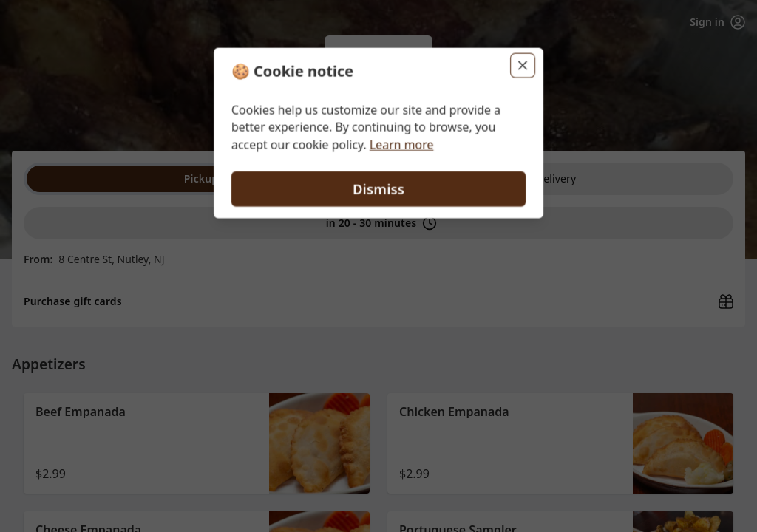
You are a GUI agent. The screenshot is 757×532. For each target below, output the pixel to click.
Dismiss (378, 189)
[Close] (523, 65)
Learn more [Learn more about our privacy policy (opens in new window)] (402, 145)
